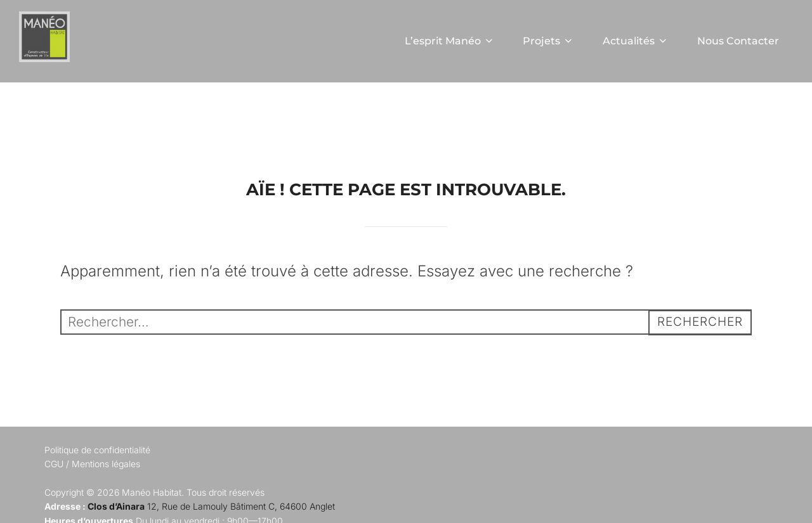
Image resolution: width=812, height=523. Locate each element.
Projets (548, 41)
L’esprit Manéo (449, 41)
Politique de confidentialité (97, 481)
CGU (54, 495)
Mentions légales (106, 495)
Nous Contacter (738, 41)
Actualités (636, 41)
